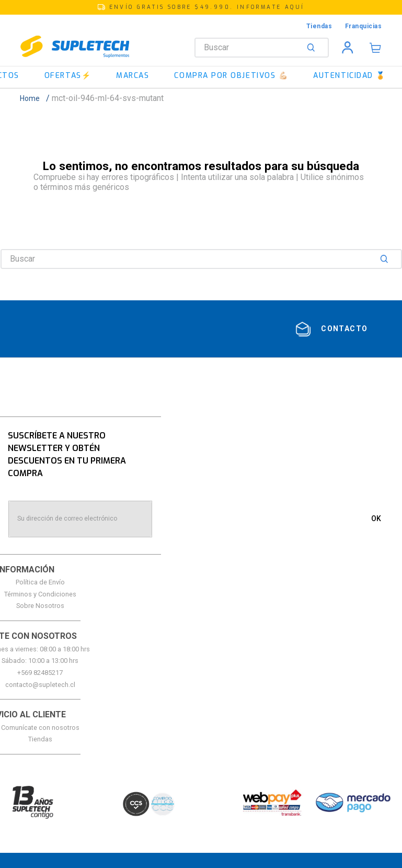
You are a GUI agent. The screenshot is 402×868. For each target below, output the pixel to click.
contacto (344, 329)
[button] (201, 7)
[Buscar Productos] (313, 48)
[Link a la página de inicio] (33, 98)
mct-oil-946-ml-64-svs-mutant (108, 98)
